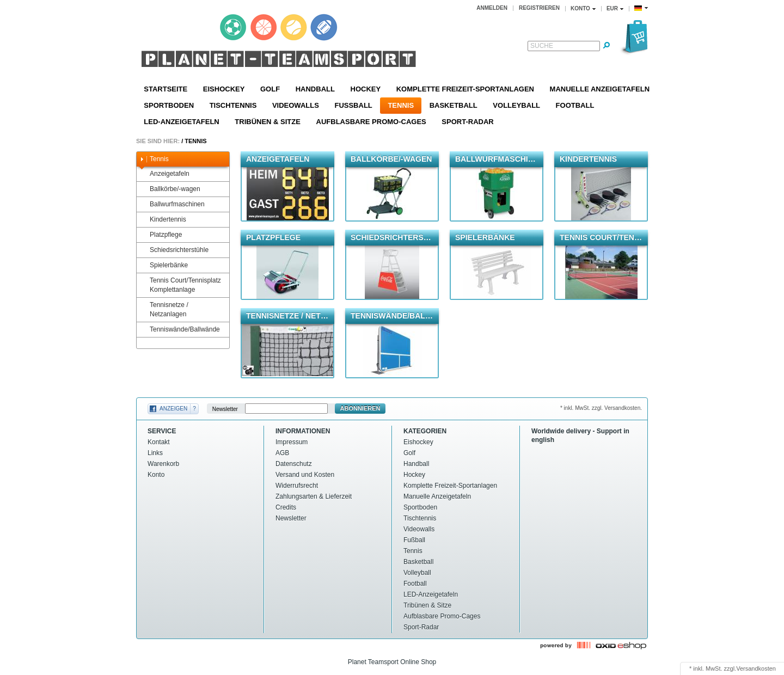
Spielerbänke (164, 265)
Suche (542, 46)
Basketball (454, 105)
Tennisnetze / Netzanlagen (164, 309)
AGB (282, 453)
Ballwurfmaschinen (172, 204)
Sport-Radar (467, 122)
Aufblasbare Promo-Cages (371, 122)
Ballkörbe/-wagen (170, 189)
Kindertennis (163, 220)
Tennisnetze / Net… (287, 316)
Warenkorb (163, 464)
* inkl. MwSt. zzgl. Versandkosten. (601, 408)
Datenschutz (294, 464)
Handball (315, 89)
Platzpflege (161, 235)
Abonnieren (360, 408)
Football (575, 105)
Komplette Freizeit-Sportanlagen (465, 89)
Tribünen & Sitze (268, 122)
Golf (270, 89)
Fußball (353, 105)
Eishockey (224, 89)
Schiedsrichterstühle (174, 250)
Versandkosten (756, 668)
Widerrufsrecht (297, 486)
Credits (286, 507)
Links (155, 453)
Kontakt (159, 442)
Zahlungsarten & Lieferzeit (314, 496)
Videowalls (296, 105)
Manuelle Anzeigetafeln (600, 89)
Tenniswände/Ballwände (180, 330)
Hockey (366, 89)
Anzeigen (173, 409)
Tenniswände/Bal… (392, 316)
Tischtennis (233, 105)
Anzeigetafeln (164, 174)
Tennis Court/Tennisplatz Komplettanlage (180, 285)
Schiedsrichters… (391, 237)
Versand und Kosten (305, 475)
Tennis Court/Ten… (601, 237)
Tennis (401, 105)
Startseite (166, 89)
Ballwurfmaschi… (495, 159)
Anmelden (492, 8)
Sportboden (169, 105)
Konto (156, 475)
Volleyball (516, 105)
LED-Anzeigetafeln (181, 122)
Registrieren (539, 8)
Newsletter (225, 409)
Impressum (292, 442)
